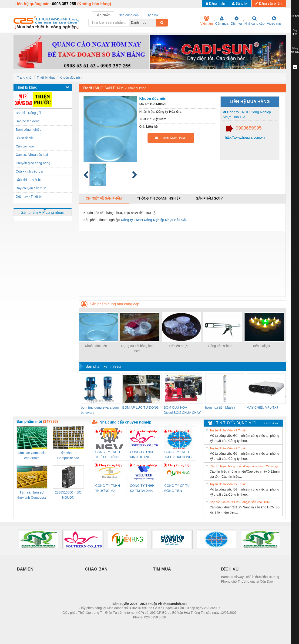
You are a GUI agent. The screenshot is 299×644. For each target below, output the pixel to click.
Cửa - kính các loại (29, 171)
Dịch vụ (237, 21)
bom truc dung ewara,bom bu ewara (100, 410)
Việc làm (207, 21)
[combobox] (155, 23)
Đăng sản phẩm (269, 3)
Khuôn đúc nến (71, 77)
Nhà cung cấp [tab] (129, 15)
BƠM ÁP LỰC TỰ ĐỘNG (141, 407)
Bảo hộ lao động (28, 121)
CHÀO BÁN (96, 569)
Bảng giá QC (295, 50)
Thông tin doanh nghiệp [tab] (159, 198)
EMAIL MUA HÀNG (171, 138)
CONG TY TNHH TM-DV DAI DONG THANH (178, 455)
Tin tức (295, 16)
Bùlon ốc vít (24, 138)
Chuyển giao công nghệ (33, 163)
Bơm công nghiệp (29, 130)
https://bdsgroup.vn (143, 624)
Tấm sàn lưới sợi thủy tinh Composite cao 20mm (32, 495)
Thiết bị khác (46, 77)
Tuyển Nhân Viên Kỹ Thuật (228, 430)
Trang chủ (24, 77)
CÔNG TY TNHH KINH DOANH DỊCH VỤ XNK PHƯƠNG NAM (142, 455)
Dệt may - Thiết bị (29, 197)
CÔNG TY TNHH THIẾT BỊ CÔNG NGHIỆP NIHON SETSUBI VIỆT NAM (108, 455)
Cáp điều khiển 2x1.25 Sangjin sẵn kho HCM (240, 502)
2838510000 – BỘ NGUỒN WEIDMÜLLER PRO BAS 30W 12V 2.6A (68, 495)
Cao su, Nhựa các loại (32, 155)
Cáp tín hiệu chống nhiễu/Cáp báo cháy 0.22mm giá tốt (245, 466)
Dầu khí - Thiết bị (28, 180)
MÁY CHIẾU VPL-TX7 (263, 407)
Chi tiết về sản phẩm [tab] (104, 198)
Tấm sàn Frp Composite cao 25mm (68, 456)
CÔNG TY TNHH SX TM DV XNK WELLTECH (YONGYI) (142, 489)
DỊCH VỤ (230, 569)
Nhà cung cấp (254, 21)
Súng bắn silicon (220, 346)
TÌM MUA (162, 569)
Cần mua (222, 21)
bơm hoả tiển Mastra (220, 407)
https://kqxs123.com (172, 624)
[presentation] (79, 396)
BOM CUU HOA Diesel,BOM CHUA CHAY (182, 410)
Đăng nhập (215, 3)
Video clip (274, 21)
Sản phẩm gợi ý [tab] (209, 198)
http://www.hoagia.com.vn (244, 137)
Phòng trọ (120, 624)
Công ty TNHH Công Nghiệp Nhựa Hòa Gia (247, 114)
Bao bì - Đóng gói (29, 113)
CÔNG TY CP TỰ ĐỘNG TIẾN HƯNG (177, 489)
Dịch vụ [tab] (152, 15)
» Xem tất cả (271, 423)
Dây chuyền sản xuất (31, 188)
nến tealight (262, 346)
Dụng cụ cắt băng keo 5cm (137, 348)
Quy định (295, 32)
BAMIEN (25, 569)
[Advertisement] (182, 264)
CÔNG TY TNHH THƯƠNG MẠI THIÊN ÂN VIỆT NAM (108, 489)
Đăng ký (240, 3)
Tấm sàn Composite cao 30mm (32, 455)
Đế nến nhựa (179, 346)
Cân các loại (25, 146)
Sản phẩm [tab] (103, 15)
